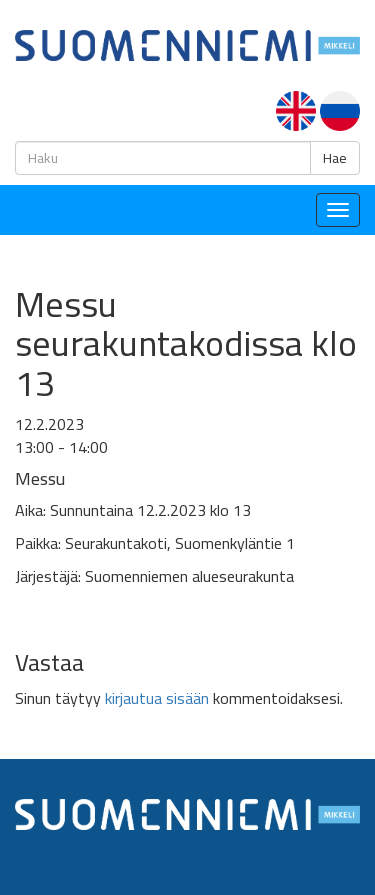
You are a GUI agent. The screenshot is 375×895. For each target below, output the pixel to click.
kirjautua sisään (157, 698)
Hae (335, 158)
